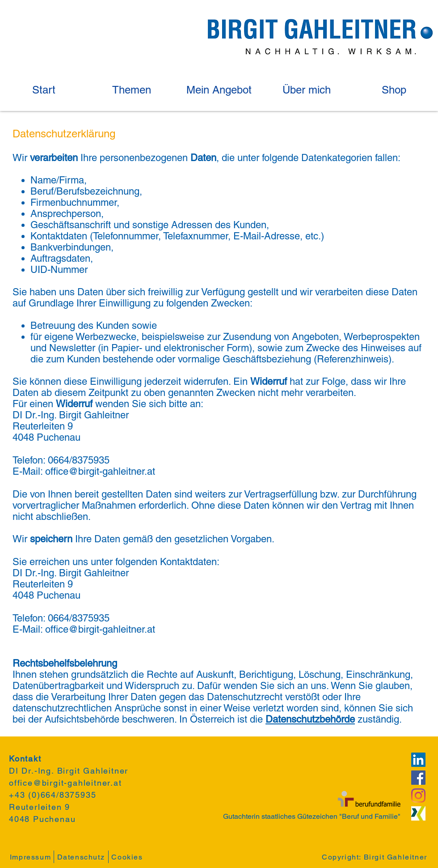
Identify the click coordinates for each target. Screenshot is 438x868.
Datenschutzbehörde (310, 719)
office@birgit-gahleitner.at (100, 471)
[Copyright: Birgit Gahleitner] (375, 857)
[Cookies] (128, 857)
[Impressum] (32, 857)
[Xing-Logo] (418, 813)
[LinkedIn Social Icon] (418, 760)
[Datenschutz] (82, 857)
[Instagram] (418, 796)
